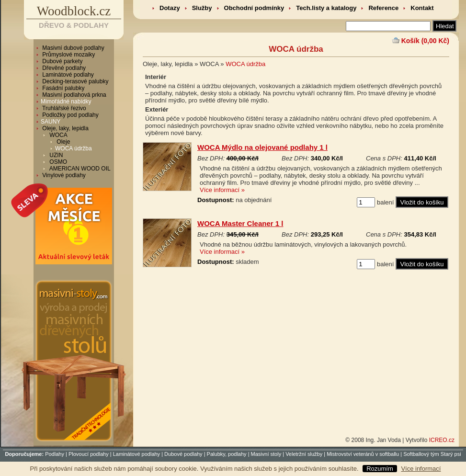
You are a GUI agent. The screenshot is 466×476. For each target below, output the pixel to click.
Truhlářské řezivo (63, 108)
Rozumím (380, 469)
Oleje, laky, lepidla (65, 128)
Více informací (421, 469)
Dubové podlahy (183, 454)
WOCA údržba (74, 148)
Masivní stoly (266, 454)
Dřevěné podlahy (63, 68)
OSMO (57, 162)
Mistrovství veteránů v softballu (363, 454)
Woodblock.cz (74, 11)
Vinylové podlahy (63, 175)
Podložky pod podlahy (70, 115)
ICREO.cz (442, 440)
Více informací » (222, 190)
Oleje (63, 142)
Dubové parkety (62, 61)
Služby (202, 8)
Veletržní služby (304, 454)
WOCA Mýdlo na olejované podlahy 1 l (262, 147)
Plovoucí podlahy (89, 454)
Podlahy (55, 454)
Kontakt (422, 8)
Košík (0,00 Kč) (425, 41)
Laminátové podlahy (67, 75)
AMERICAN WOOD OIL (79, 169)
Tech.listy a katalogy (326, 8)
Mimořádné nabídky (66, 102)
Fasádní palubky (63, 88)
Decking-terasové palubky (74, 81)
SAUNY (51, 122)
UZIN (55, 155)
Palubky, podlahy (227, 454)
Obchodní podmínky (254, 8)
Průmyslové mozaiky (68, 55)
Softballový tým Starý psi (432, 454)
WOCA (58, 135)
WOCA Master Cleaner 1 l (240, 223)
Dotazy (170, 8)
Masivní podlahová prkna (74, 95)
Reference (383, 8)
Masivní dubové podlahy (73, 48)
